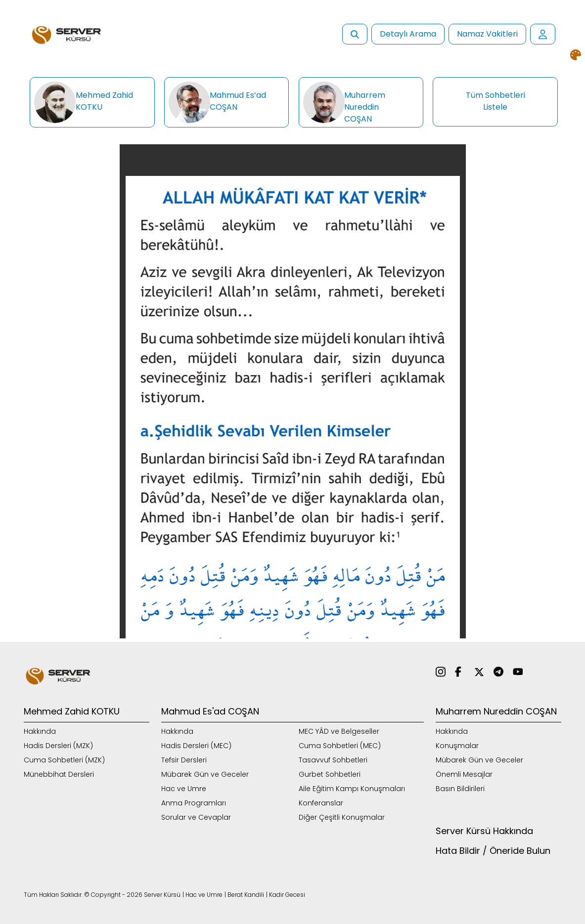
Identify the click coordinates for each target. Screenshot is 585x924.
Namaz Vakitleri (487, 34)
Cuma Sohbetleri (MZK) (64, 760)
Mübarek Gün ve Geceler (205, 774)
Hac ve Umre (184, 789)
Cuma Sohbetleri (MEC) (340, 746)
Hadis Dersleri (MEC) (196, 746)
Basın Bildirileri (460, 789)
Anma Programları (194, 803)
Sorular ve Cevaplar (196, 817)
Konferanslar (321, 803)
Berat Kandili (246, 895)
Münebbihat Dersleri (59, 774)
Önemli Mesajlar (464, 774)
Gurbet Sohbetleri (330, 774)
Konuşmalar (457, 746)
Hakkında (40, 731)
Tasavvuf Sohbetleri (333, 760)
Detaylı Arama (408, 34)
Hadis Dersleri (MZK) (58, 746)
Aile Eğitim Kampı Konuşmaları (352, 789)
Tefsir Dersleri (184, 760)
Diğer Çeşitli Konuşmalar (342, 817)
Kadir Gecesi (287, 895)
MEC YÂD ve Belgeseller (339, 731)
